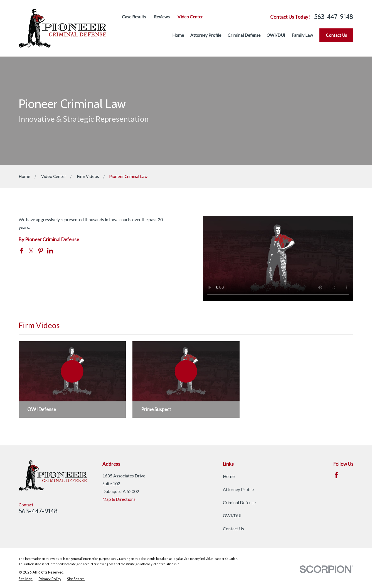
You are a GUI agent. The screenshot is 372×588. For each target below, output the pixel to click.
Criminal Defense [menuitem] (244, 35)
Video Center (190, 17)
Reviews (162, 17)
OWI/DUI (232, 516)
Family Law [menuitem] (302, 35)
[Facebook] (336, 475)
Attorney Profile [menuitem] (206, 35)
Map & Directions (119, 499)
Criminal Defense (239, 502)
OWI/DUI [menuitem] (276, 35)
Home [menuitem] (178, 35)
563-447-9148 (334, 17)
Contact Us (336, 35)
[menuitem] (26, 579)
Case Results (134, 17)
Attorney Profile (238, 489)
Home (229, 476)
